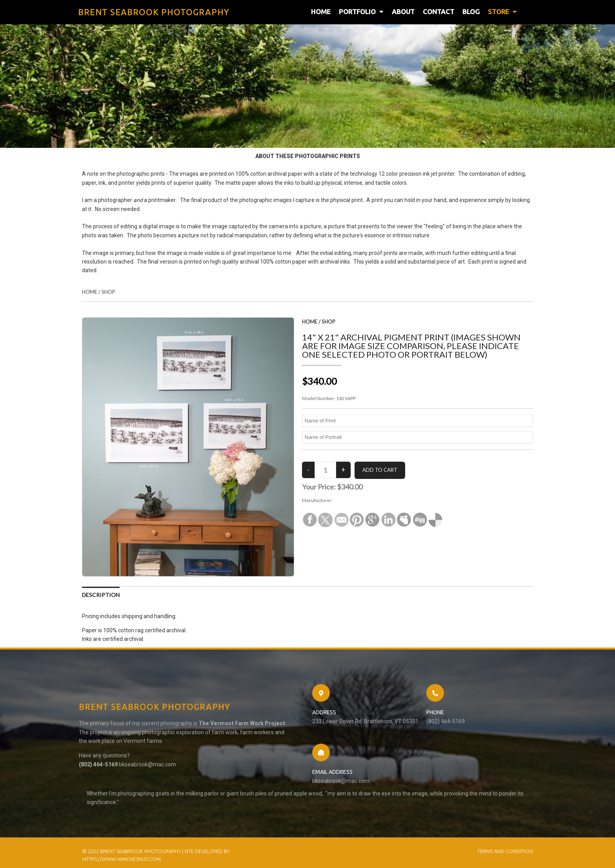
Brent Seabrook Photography (363, 502)
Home (321, 12)
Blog (471, 12)
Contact (439, 12)
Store (502, 12)
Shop (108, 294)
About (403, 12)
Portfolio (361, 12)
